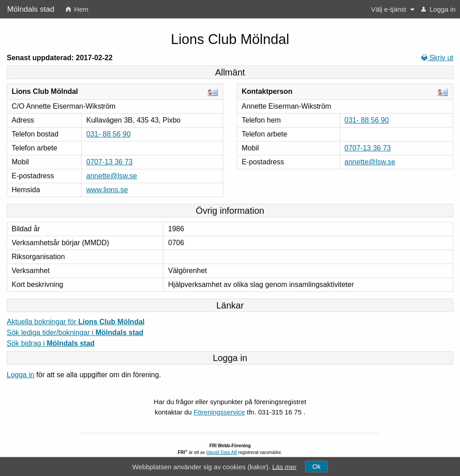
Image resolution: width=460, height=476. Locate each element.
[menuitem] (77, 9)
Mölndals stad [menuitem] (31, 9)
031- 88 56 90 (108, 134)
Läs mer (284, 466)
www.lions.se (107, 190)
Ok (316, 467)
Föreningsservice (219, 412)
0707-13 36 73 (109, 162)
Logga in (438, 9)
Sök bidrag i (51, 343)
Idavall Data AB (221, 452)
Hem (77, 9)
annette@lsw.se (112, 176)
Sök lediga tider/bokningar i (75, 333)
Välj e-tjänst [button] (389, 9)
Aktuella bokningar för (76, 322)
